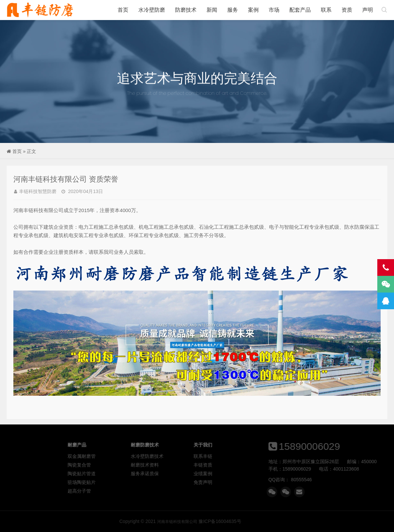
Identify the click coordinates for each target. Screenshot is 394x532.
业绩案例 (251, 474)
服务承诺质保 (193, 474)
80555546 (339, 480)
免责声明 (251, 482)
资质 (347, 10)
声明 (368, 10)
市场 (274, 10)
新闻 (212, 10)
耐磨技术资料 (193, 465)
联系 (326, 10)
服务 (233, 10)
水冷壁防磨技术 (195, 456)
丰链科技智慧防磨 (38, 191)
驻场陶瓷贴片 (130, 482)
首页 (123, 10)
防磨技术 (186, 10)
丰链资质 (251, 465)
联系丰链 (251, 456)
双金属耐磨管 (130, 456)
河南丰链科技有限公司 (40, 10)
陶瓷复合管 (128, 465)
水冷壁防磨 (152, 10)
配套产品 (300, 10)
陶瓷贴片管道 (130, 474)
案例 (253, 10)
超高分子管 (128, 491)
